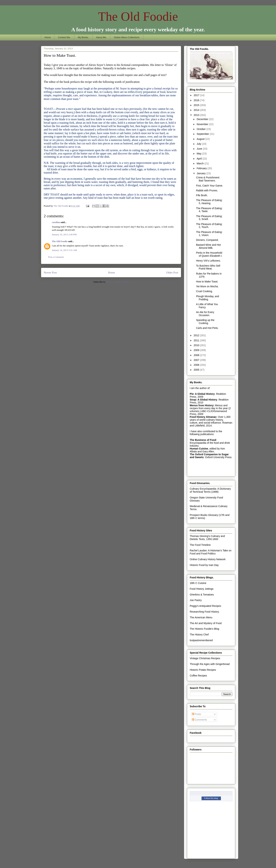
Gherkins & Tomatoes (202, 595)
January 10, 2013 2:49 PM (64, 234)
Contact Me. (64, 37)
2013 (197, 115)
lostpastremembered (201, 640)
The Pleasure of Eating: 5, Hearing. (209, 202)
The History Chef (199, 635)
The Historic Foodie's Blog (205, 629)
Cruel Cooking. (204, 291)
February (202, 168)
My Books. (83, 37)
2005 (197, 370)
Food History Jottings (202, 589)
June (200, 149)
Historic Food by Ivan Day (204, 565)
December (203, 119)
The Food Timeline (200, 545)
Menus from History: (202, 405)
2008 (197, 355)
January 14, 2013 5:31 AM (64, 250)
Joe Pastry (196, 600)
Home (48, 37)
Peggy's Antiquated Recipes (206, 606)
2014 (197, 110)
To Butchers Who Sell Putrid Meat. (208, 267)
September (203, 134)
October (202, 129)
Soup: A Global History (204, 400)
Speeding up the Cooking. (205, 322)
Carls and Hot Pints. (207, 328)
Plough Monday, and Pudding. (207, 298)
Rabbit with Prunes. (207, 190)
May (199, 154)
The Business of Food (203, 440)
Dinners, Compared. (207, 240)
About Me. (101, 37)
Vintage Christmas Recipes (205, 658)
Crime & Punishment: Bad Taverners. (208, 179)
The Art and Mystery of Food (206, 623)
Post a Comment (56, 257)
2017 (197, 95)
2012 (197, 335)
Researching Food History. (205, 612)
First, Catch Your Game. (209, 186)
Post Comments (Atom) (117, 282)
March (201, 163)
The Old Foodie (138, 16)
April (200, 159)
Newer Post (50, 272)
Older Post (172, 272)
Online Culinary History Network (208, 559)
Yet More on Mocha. (207, 286)
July (199, 144)
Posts (197, 714)
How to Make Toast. (207, 282)
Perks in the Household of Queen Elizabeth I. (209, 254)
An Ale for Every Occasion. (205, 314)
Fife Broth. (202, 195)
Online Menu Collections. (127, 37)
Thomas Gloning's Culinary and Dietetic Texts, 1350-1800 (207, 538)
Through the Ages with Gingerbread (210, 664)
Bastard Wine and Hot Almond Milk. (208, 246)
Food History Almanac (203, 417)
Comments (200, 720)
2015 (197, 105)
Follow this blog (211, 798)
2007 (197, 360)
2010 (197, 345)
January (202, 173)
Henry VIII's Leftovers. (208, 261)
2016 (197, 100)
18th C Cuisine (198, 583)
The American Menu (201, 617)
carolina (56, 222)
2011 (197, 340)
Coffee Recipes (198, 676)
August (201, 139)
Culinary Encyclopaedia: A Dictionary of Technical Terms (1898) (210, 490)
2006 (197, 365)
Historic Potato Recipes (203, 670)
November (203, 124)
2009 (197, 350)
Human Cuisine (199, 449)
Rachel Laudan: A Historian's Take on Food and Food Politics (211, 552)
